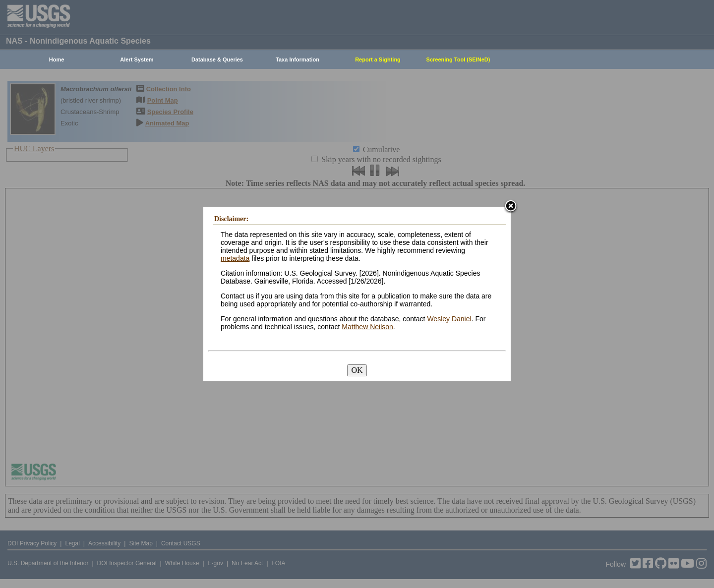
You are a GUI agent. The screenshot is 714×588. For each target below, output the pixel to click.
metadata (235, 258)
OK (357, 370)
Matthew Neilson (367, 327)
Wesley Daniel (449, 319)
